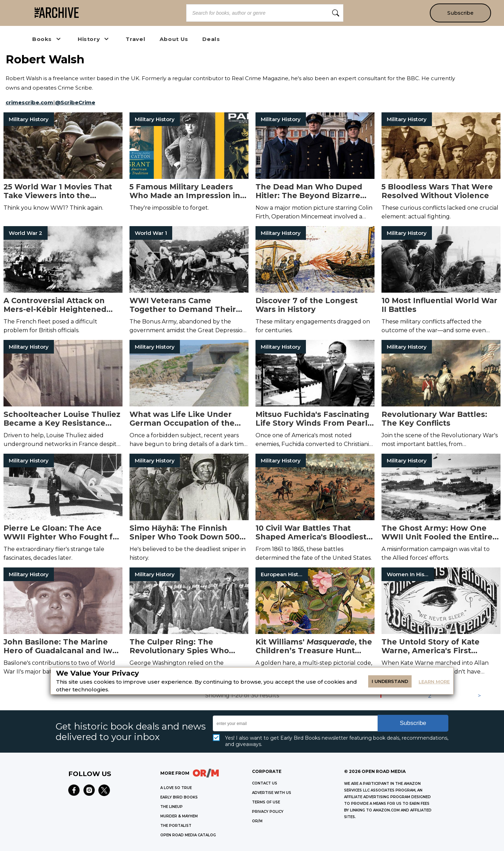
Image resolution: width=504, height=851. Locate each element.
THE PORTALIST (176, 826)
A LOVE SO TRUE (176, 788)
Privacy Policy (268, 812)
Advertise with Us (272, 793)
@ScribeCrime (75, 102)
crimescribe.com (29, 102)
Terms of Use (266, 802)
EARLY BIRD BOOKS (179, 797)
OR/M (257, 821)
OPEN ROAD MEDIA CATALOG (188, 835)
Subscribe (460, 13)
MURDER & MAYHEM (179, 816)
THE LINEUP (171, 807)
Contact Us (265, 783)
